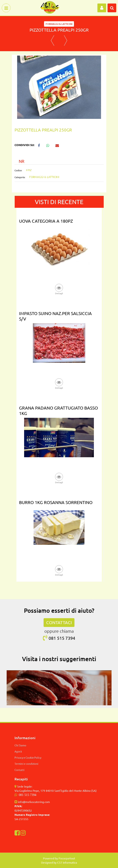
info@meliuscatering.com (34, 802)
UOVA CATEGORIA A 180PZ (46, 221)
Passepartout (67, 858)
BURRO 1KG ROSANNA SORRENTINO (56, 502)
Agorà (18, 751)
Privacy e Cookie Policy (28, 757)
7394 (70, 638)
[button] (102, 8)
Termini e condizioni (26, 764)
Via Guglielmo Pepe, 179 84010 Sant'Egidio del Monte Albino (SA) (56, 791)
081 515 (57, 638)
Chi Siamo (20, 745)
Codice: (18, 170)
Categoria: (20, 177)
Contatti (19, 770)
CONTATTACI (59, 622)
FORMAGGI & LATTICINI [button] (59, 24)
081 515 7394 (28, 795)
